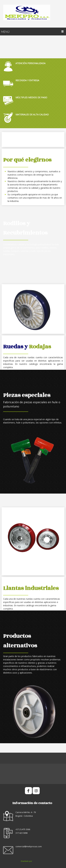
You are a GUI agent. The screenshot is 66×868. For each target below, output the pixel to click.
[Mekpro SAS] (33, 14)
